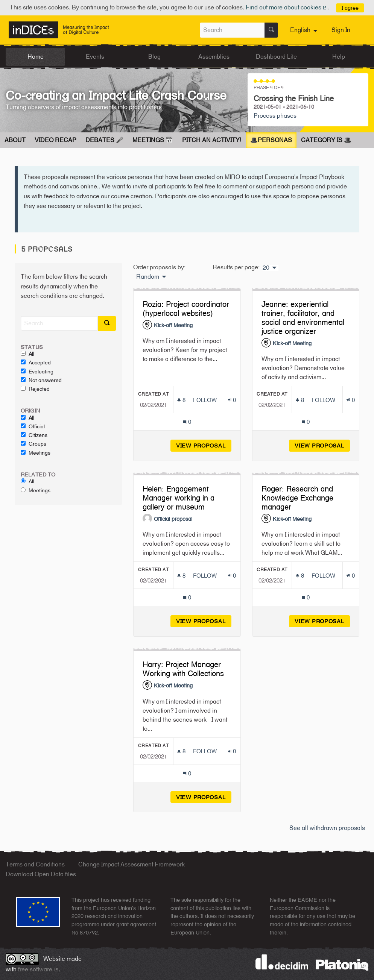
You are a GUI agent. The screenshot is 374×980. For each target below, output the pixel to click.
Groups (33, 444)
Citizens (34, 435)
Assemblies (214, 57)
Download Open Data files (41, 874)
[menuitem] (305, 30)
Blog (154, 57)
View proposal (204, 445)
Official (33, 426)
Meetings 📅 (153, 140)
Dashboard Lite (276, 57)
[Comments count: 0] (187, 422)
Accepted (36, 363)
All (27, 354)
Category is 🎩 (326, 140)
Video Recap (55, 140)
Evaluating (37, 372)
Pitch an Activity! (212, 140)
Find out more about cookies (287, 7)
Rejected (35, 389)
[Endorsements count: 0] (232, 400)
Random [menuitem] (148, 277)
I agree (350, 8)
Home (36, 57)
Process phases (275, 116)
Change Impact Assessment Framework (132, 864)
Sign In (341, 30)
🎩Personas (271, 140)
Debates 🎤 (104, 140)
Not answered (41, 380)
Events (95, 57)
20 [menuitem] (266, 268)
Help (339, 57)
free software (38, 969)
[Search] (59, 323)
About (15, 140)
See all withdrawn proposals (327, 828)
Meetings (36, 453)
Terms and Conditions (35, 864)
